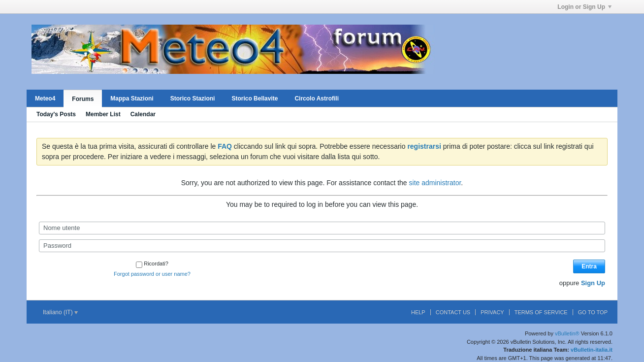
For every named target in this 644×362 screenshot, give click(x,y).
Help (418, 312)
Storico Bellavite (255, 99)
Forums (83, 99)
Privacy (492, 312)
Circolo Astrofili (317, 99)
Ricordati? (152, 263)
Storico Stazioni (193, 99)
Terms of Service (541, 312)
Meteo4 (45, 99)
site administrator (435, 183)
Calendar (143, 114)
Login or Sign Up (584, 7)
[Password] (322, 246)
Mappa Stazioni (132, 99)
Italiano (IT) (60, 312)
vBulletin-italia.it (592, 350)
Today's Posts (56, 114)
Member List (103, 114)
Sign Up (593, 283)
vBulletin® (567, 333)
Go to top (593, 312)
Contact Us (453, 312)
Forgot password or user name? (152, 274)
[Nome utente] (322, 228)
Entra (589, 266)
